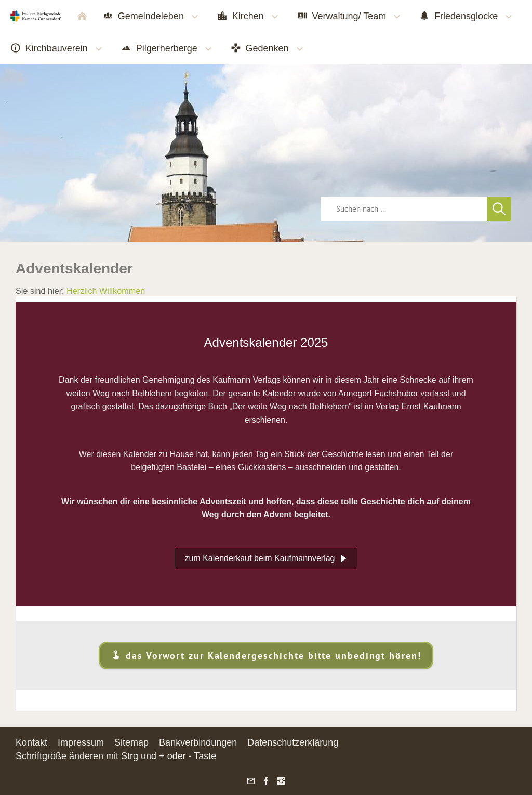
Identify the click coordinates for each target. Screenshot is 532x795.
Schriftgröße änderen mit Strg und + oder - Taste (116, 756)
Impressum (81, 742)
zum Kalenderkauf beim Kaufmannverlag (266, 558)
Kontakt (31, 742)
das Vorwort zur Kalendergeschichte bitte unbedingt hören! (266, 655)
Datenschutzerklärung (293, 742)
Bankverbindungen (198, 742)
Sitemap (131, 742)
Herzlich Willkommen (106, 291)
